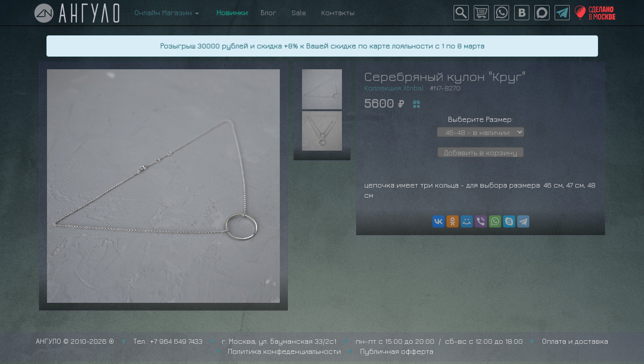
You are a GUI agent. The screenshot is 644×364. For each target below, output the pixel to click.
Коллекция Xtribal (394, 88)
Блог (268, 12)
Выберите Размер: (481, 119)
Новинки (230, 12)
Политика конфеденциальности (284, 351)
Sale (299, 12)
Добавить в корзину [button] (481, 152)
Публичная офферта (397, 351)
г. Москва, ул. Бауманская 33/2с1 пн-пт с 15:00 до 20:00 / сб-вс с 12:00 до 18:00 (372, 341)
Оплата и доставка (575, 341)
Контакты (338, 12)
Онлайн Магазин (167, 12)
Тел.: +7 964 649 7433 (168, 341)
